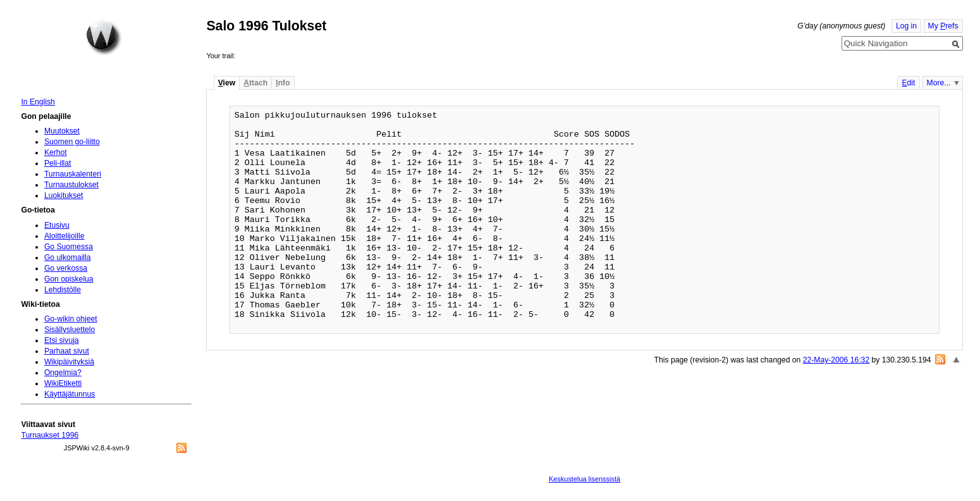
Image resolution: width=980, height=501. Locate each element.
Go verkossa (66, 268)
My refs (943, 26)
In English (38, 102)
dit (908, 83)
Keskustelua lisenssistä (585, 479)
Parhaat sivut (67, 351)
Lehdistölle (63, 290)
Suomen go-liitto (72, 142)
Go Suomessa (69, 247)
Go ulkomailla (68, 257)
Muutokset (62, 131)
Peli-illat (58, 163)
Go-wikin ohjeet (71, 319)
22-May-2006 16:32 (836, 360)
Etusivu (57, 225)
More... (939, 83)
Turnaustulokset (71, 185)
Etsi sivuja (62, 340)
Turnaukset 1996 (50, 435)
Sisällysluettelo (70, 330)
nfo (283, 83)
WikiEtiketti (63, 383)
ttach (255, 83)
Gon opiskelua (69, 279)
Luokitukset (64, 195)
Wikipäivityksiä (69, 362)
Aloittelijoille (64, 236)
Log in (906, 26)
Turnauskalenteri (73, 174)
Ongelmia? (63, 373)
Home (104, 37)
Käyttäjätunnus (70, 394)
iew (227, 83)
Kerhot (56, 152)
